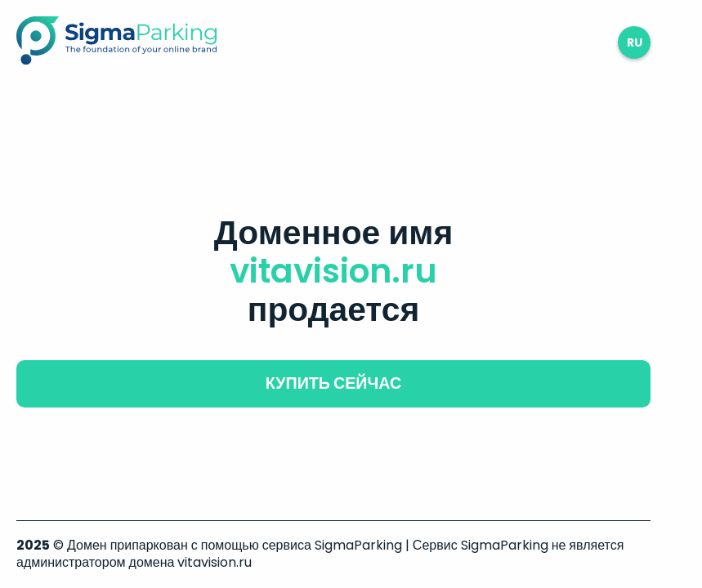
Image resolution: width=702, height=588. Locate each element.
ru (635, 42)
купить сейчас (333, 383)
